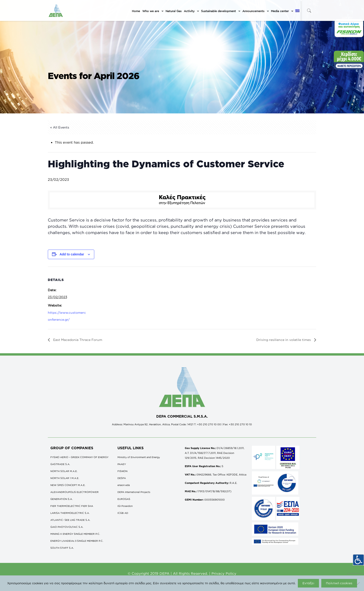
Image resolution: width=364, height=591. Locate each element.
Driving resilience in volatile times (284, 340)
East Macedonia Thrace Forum (77, 340)
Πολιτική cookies (339, 583)
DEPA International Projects (134, 492)
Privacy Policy (224, 573)
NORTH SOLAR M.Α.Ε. (64, 471)
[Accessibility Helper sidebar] (358, 559)
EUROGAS (124, 499)
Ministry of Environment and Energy (139, 457)
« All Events (60, 127)
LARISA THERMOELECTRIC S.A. (70, 513)
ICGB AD (123, 513)
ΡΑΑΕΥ (122, 464)
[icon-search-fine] (309, 11)
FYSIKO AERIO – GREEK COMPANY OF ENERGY (79, 457)
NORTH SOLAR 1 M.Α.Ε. (65, 478)
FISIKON (122, 471)
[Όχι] (358, 583)
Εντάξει (308, 583)
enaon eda (124, 485)
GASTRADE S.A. (60, 464)
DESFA (122, 478)
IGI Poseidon (125, 506)
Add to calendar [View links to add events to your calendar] (72, 254)
